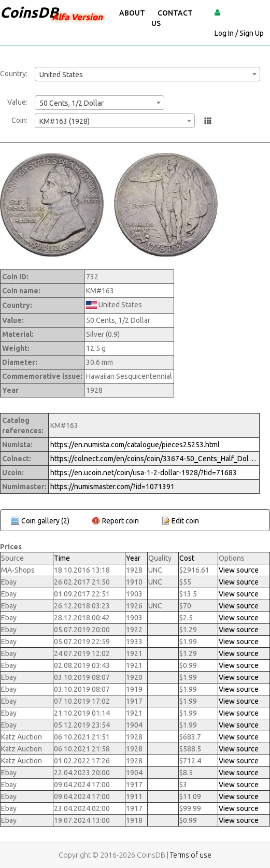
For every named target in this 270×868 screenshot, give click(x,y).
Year (133, 558)
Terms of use (191, 855)
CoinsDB (29, 12)
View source (239, 570)
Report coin (120, 521)
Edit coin (185, 521)
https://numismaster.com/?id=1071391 (112, 487)
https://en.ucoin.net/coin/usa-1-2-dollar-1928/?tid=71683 (144, 473)
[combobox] (147, 74)
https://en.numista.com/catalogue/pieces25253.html (135, 445)
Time (62, 558)
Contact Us (172, 18)
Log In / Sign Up (239, 33)
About (132, 13)
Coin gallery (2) (45, 521)
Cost (187, 558)
